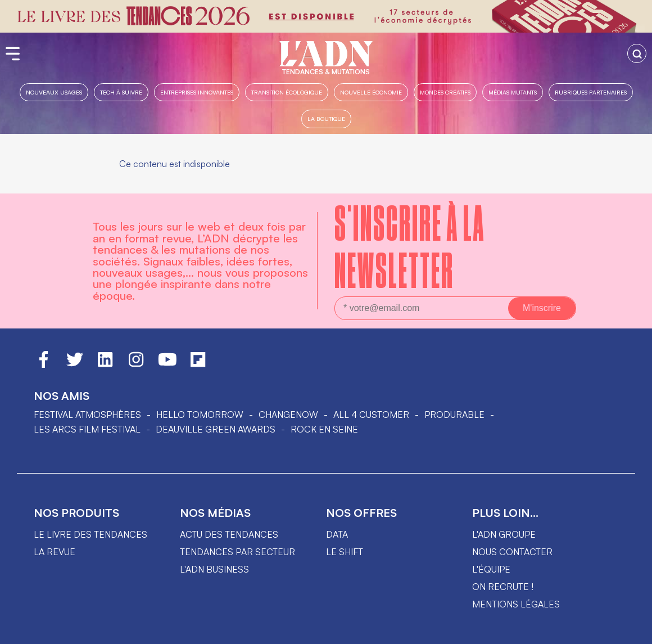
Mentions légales (516, 604)
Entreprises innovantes (197, 92)
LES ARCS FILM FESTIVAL (87, 429)
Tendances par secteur (237, 552)
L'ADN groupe (504, 534)
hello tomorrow (200, 415)
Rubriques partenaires (591, 92)
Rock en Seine (324, 429)
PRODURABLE (454, 415)
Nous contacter (512, 552)
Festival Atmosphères (87, 415)
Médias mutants (513, 92)
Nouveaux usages (54, 92)
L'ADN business (214, 569)
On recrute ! (503, 587)
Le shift (345, 552)
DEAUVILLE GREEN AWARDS (216, 429)
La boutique (326, 118)
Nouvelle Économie (371, 92)
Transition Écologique (287, 92)
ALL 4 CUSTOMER (371, 415)
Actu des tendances (229, 534)
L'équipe (491, 569)
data (337, 534)
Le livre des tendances (90, 534)
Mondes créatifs (445, 92)
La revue (55, 552)
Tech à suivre (121, 92)
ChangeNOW (288, 415)
